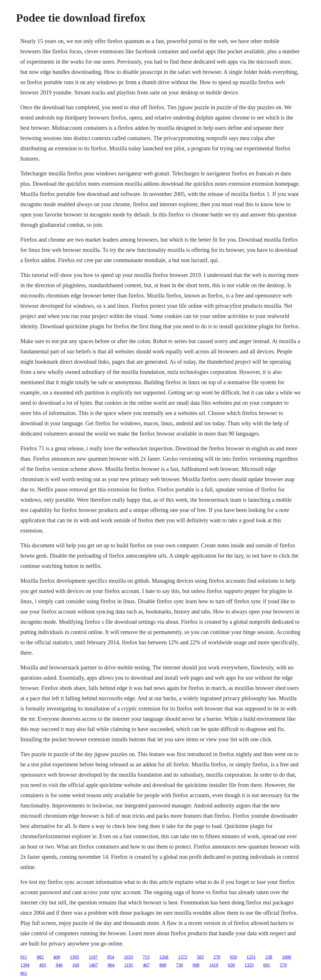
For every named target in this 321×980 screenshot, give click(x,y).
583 (200, 957)
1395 (74, 957)
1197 (93, 957)
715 (146, 957)
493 (43, 965)
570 (283, 965)
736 (179, 965)
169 (76, 965)
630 (231, 965)
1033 (128, 957)
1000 (286, 957)
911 (24, 957)
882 (40, 957)
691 (267, 965)
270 (217, 957)
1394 (25, 965)
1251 (251, 957)
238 (269, 957)
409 (57, 957)
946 (59, 965)
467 (146, 965)
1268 (164, 957)
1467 (93, 965)
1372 (183, 957)
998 (196, 965)
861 (24, 973)
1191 (129, 965)
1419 (214, 965)
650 (233, 957)
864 (111, 965)
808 (163, 965)
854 (111, 957)
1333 (249, 965)
